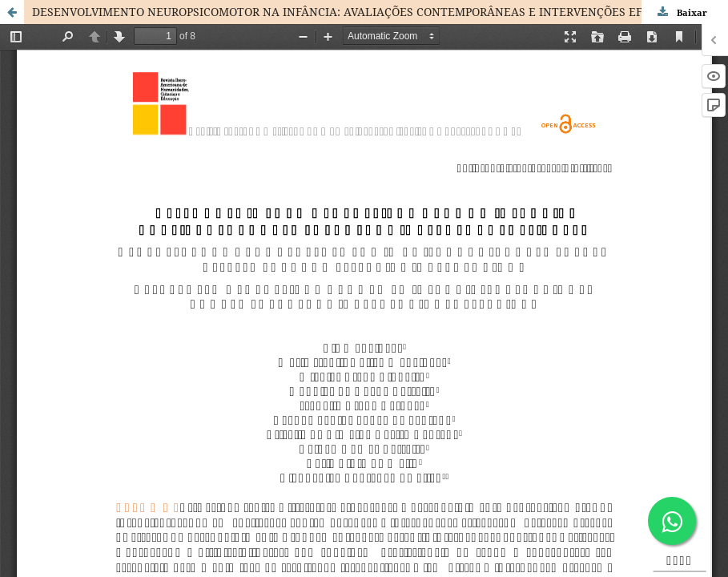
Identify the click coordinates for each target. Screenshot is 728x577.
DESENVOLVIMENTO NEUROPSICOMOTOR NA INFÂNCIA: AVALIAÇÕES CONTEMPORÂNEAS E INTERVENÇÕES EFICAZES (357, 12)
